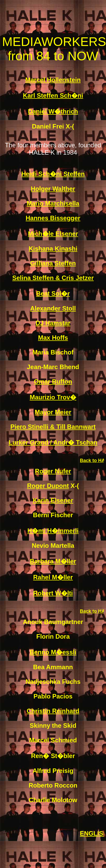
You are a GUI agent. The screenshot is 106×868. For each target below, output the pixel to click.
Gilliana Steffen (53, 263)
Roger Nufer (53, 471)
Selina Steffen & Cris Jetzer (53, 278)
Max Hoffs (53, 338)
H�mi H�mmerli (53, 531)
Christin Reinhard (53, 711)
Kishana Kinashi (53, 249)
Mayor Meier (53, 412)
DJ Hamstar (53, 323)
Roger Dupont (48, 486)
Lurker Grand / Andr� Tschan (53, 442)
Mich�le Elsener (53, 234)
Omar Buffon (53, 381)
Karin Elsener (53, 500)
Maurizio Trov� (53, 397)
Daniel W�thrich (53, 111)
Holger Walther (53, 189)
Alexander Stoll (53, 308)
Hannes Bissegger (53, 218)
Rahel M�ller (53, 577)
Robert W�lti (53, 593)
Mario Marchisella (53, 203)
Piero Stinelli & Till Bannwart (53, 427)
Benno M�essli (53, 652)
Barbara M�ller (53, 561)
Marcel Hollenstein (53, 80)
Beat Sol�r (53, 293)
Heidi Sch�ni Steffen (53, 174)
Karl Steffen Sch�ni (53, 95)
